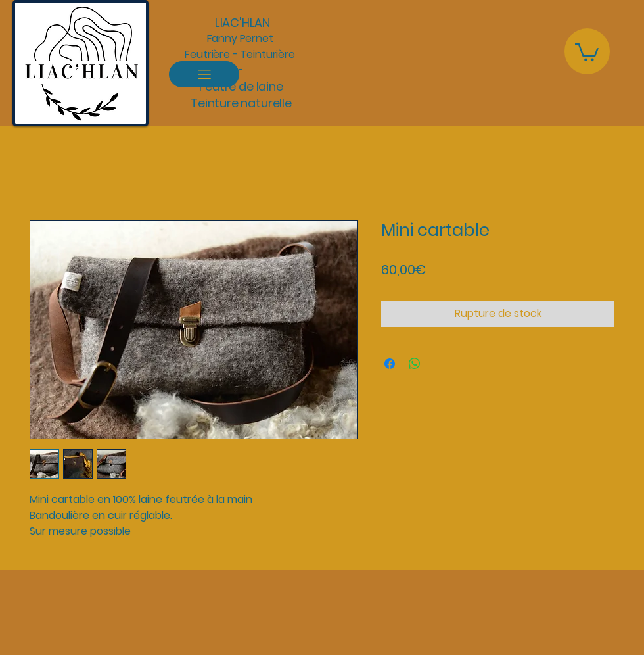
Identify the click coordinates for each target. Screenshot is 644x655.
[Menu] (204, 74)
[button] (587, 51)
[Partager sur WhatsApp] (415, 364)
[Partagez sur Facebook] (390, 364)
